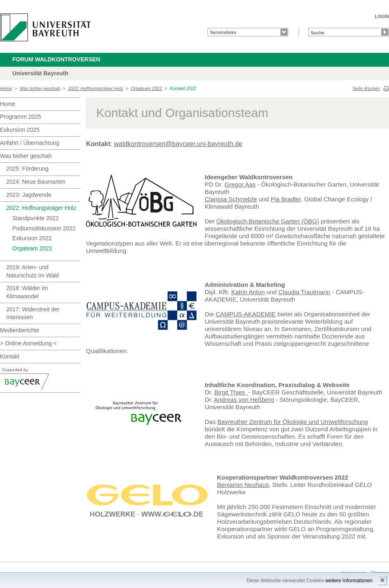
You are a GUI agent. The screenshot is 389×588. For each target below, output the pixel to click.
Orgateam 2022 (146, 88)
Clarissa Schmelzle (231, 199)
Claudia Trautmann (304, 292)
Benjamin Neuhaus (243, 485)
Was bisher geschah (40, 88)
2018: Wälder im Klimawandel (27, 292)
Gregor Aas (240, 184)
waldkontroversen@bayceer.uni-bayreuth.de (178, 144)
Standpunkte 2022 (36, 218)
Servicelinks (223, 32)
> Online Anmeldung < (28, 343)
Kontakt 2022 (183, 88)
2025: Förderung (27, 169)
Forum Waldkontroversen (56, 59)
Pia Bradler (286, 199)
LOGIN (382, 16)
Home (6, 88)
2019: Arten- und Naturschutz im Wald (33, 271)
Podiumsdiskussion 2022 (44, 228)
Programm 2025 (20, 117)
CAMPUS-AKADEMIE (246, 314)
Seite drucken (366, 88)
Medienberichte (20, 330)
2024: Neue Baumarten (36, 182)
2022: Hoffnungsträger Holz (96, 88)
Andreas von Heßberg (244, 400)
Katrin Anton (248, 292)
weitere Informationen (349, 581)
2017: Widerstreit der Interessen (33, 313)
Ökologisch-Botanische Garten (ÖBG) (268, 221)
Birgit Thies (231, 392)
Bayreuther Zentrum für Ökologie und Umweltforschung (293, 422)
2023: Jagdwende (29, 195)
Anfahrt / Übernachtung (30, 143)
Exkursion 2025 (20, 130)
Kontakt (10, 356)
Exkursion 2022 (32, 238)
